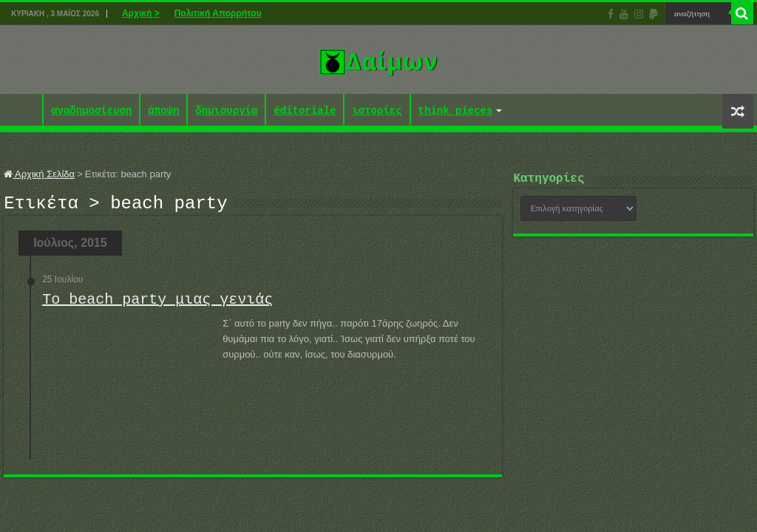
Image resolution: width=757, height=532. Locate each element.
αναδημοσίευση (91, 111)
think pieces (456, 111)
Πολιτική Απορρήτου (218, 13)
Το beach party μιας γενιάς (157, 304)
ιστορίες (377, 111)
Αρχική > (141, 13)
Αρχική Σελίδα (39, 174)
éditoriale (305, 111)
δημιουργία (226, 111)
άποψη (163, 111)
